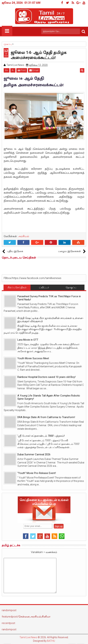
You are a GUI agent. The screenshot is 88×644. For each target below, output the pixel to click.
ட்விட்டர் (44, 287)
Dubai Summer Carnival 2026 (34, 454)
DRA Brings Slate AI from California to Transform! (46, 417)
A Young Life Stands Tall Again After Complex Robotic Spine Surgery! (49, 397)
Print (22, 70)
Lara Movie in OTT (28, 340)
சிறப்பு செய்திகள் (17, 287)
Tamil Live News (28, 637)
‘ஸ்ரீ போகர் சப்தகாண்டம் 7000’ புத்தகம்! (41, 436)
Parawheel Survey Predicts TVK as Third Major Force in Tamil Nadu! (49, 298)
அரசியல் (24, 236)
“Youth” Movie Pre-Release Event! (37, 473)
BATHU (51, 641)
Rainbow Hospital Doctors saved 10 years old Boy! (46, 377)
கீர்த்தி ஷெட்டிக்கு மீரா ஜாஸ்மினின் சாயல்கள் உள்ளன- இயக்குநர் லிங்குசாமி (50, 320)
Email (34, 70)
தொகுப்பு (71, 287)
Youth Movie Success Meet (33, 358)
